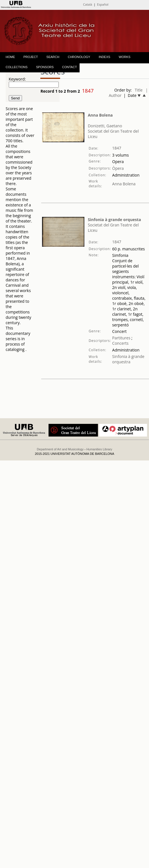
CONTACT (69, 67)
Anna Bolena (100, 115)
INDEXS (105, 57)
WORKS (125, 57)
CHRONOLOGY (79, 57)
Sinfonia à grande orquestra (128, 359)
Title (139, 90)
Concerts (120, 343)
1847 (117, 148)
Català (87, 4)
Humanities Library (99, 449)
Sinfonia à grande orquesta (114, 220)
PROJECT (31, 57)
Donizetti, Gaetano (105, 126)
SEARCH (53, 57)
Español (103, 4)
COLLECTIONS (17, 67)
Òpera (118, 168)
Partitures (121, 338)
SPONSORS (45, 67)
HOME (10, 57)
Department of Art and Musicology (60, 449)
